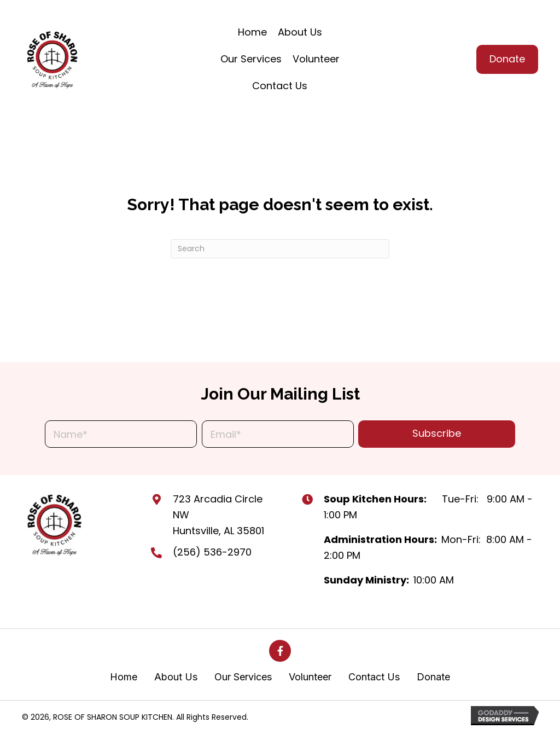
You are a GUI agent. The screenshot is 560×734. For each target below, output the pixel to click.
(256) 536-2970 (212, 552)
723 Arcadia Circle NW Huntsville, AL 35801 (218, 515)
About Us (176, 677)
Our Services (243, 677)
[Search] (280, 249)
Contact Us (374, 677)
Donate (433, 677)
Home (124, 677)
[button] (437, 434)
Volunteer (310, 677)
